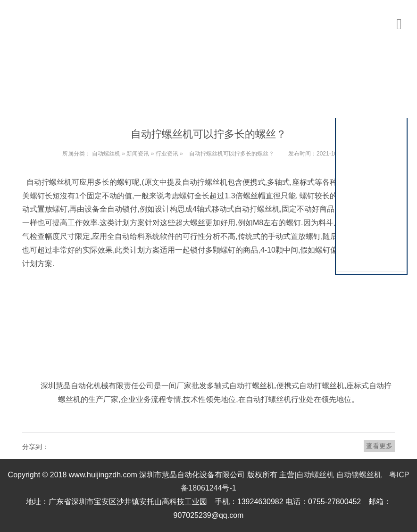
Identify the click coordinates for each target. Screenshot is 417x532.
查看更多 (379, 446)
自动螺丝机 (106, 154)
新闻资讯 (138, 154)
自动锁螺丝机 (359, 475)
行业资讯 (167, 154)
